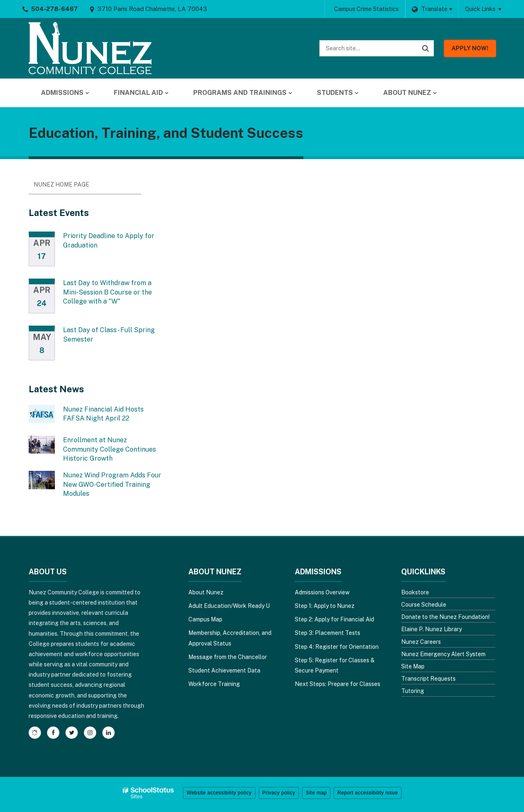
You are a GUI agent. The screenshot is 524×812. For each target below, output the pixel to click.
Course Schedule (424, 605)
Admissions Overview (322, 592)
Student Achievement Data (224, 670)
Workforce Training (214, 684)
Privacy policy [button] (279, 793)
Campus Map (205, 619)
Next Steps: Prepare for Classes (338, 684)
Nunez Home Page (61, 184)
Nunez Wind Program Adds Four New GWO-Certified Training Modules (112, 484)
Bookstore (415, 592)
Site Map (413, 666)
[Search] (426, 48)
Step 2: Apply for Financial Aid (334, 619)
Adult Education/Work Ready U (229, 606)
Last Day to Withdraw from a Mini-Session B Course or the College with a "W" (107, 292)
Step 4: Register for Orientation (337, 647)
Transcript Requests (428, 679)
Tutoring (413, 691)
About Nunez (206, 592)
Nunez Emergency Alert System (443, 654)
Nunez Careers (421, 642)
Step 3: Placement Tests (327, 633)
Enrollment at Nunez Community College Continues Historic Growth (110, 449)
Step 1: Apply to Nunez (325, 606)
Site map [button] (316, 793)
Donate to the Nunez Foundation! (445, 617)
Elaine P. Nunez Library (431, 629)
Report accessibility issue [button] (368, 793)
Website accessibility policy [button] (219, 793)
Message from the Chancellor (228, 657)
